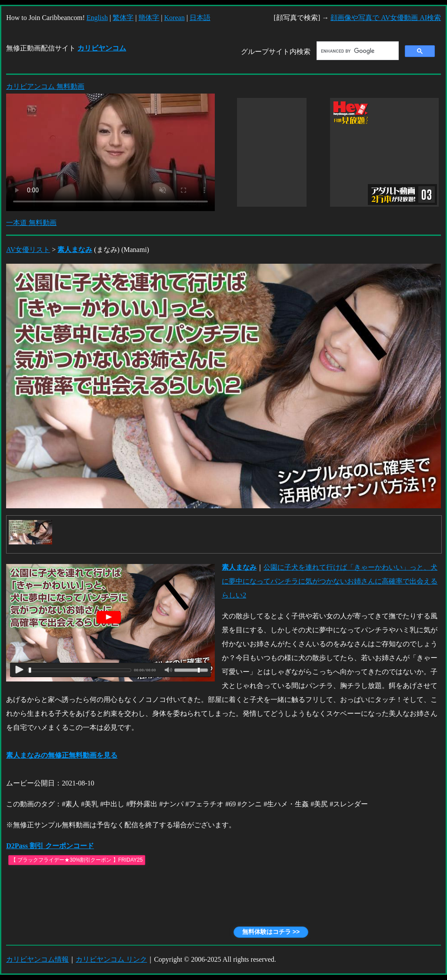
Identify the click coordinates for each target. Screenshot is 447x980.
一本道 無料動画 (31, 223)
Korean (175, 18)
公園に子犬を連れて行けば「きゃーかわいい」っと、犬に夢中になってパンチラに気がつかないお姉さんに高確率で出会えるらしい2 (330, 581)
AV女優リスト (28, 250)
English (97, 18)
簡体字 (149, 18)
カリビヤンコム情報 (37, 959)
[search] (357, 51)
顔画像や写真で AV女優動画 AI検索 (386, 18)
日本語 (200, 18)
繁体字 (123, 18)
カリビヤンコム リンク (111, 959)
